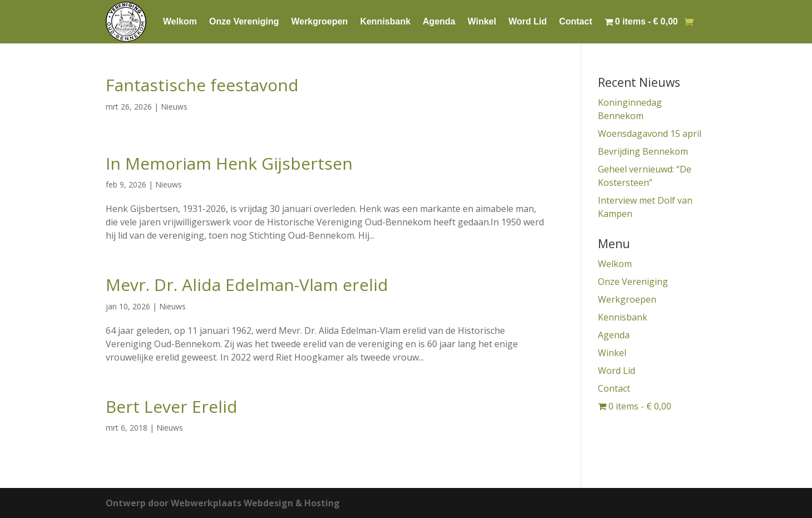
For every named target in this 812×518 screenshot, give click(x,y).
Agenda (439, 21)
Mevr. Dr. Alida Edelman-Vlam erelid (247, 285)
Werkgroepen (319, 21)
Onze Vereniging (244, 21)
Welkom (180, 21)
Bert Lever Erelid (172, 406)
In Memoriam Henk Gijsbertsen (229, 163)
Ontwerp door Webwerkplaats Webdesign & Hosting (223, 503)
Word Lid (528, 21)
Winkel (482, 21)
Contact (576, 21)
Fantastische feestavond (202, 85)
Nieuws (174, 107)
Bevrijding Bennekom (643, 151)
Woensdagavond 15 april (651, 134)
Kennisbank (385, 21)
